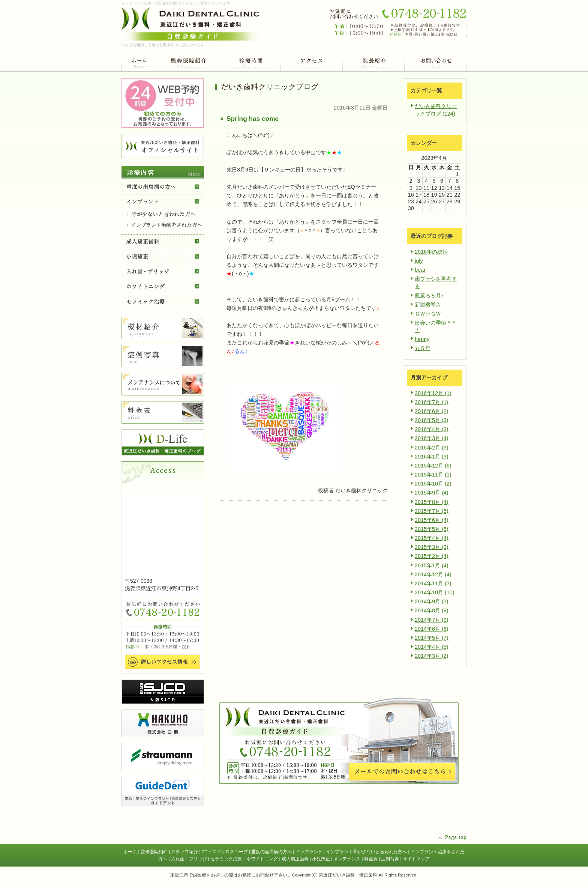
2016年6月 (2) (432, 411)
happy (422, 339)
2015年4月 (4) (432, 538)
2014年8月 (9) (432, 610)
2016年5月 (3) (432, 420)
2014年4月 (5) (432, 647)
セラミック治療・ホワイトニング (244, 859)
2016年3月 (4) (432, 438)
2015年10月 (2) (433, 484)
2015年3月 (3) (432, 547)
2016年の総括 (431, 252)
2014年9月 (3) (432, 601)
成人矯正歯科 (295, 859)
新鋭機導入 (428, 305)
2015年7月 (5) (432, 511)
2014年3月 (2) (432, 656)
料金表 (371, 859)
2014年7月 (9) (432, 620)
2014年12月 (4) (433, 574)
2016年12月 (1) (433, 393)
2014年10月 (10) (435, 592)
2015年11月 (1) (433, 475)
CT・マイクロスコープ (225, 852)
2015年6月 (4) (432, 520)
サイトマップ (416, 859)
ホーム (130, 852)
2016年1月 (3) (432, 457)
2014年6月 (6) (432, 629)
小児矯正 (321, 859)
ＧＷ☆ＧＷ (428, 314)
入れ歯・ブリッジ (189, 859)
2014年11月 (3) (433, 583)
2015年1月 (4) (432, 565)
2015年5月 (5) (432, 529)
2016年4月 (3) (432, 429)
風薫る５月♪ (429, 296)
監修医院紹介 (154, 852)
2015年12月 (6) (433, 466)
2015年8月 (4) (432, 502)
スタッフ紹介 (184, 852)
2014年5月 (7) (432, 638)
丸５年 (423, 348)
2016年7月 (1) (432, 402)
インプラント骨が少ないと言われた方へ (366, 852)
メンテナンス (347, 859)
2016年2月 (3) (432, 448)
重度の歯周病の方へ (271, 852)
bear (420, 270)
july (419, 261)
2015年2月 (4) (432, 556)
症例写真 (390, 859)
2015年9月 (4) (432, 493)
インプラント (309, 852)
